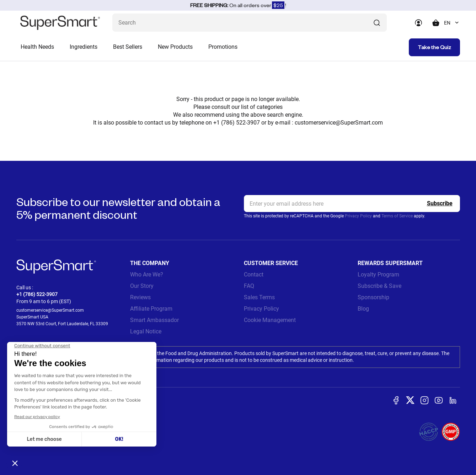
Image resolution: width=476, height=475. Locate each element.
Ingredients (84, 47)
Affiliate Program (151, 309)
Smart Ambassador (154, 320)
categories (270, 107)
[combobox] (452, 23)
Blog (363, 309)
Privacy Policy (358, 216)
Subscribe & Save (379, 286)
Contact (254, 275)
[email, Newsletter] (352, 204)
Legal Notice (146, 331)
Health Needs (37, 47)
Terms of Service (397, 216)
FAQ (249, 286)
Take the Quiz (434, 47)
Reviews (140, 297)
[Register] (440, 204)
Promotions (223, 47)
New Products (175, 47)
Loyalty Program (378, 275)
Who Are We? (147, 275)
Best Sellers (128, 47)
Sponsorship (373, 297)
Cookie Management (270, 320)
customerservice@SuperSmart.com (339, 123)
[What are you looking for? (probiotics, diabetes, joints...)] (250, 23)
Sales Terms (259, 297)
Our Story (142, 286)
